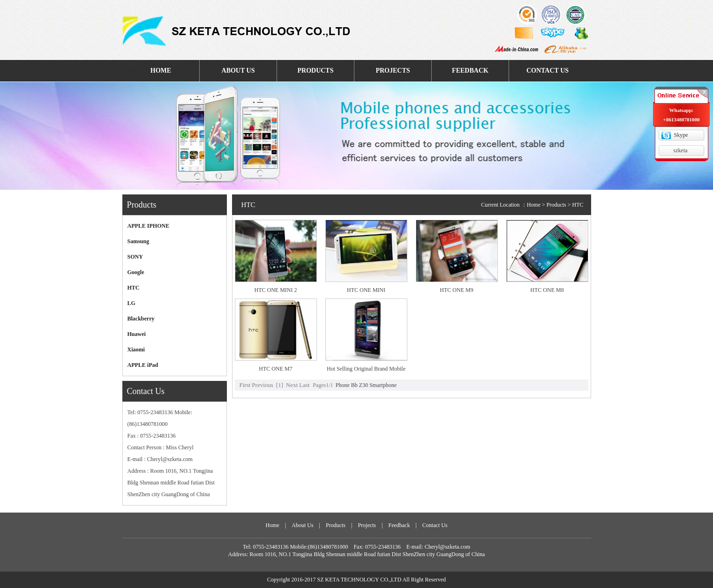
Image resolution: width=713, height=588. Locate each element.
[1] (280, 385)
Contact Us (435, 525)
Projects (367, 525)
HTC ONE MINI (366, 290)
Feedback (399, 525)
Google (136, 272)
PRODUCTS (315, 71)
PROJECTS (393, 71)
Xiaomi (136, 350)
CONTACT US (548, 71)
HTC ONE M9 (456, 290)
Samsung (139, 241)
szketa (681, 150)
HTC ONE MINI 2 (276, 290)
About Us (302, 525)
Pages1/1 (323, 385)
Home (534, 205)
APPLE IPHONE (149, 226)
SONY (135, 257)
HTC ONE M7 (275, 369)
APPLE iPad (143, 365)
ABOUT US (238, 71)
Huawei (137, 334)
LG (131, 303)
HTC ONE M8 (547, 290)
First (245, 385)
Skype (681, 135)
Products (336, 525)
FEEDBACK (470, 71)
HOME (161, 71)
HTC (134, 288)
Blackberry (141, 319)
